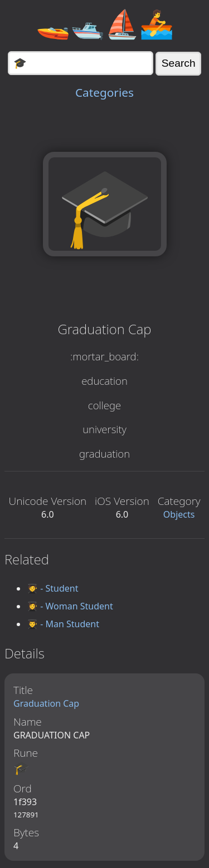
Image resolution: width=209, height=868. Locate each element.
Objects (179, 514)
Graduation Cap (46, 703)
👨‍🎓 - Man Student (63, 624)
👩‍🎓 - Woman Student (70, 606)
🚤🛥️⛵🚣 (105, 23)
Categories (104, 92)
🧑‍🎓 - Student (52, 588)
